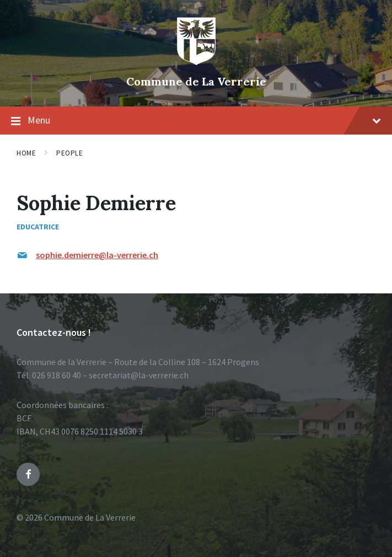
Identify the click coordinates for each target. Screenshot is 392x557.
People (69, 153)
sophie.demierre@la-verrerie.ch (97, 255)
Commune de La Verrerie (196, 81)
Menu (196, 121)
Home (26, 153)
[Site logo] (196, 63)
